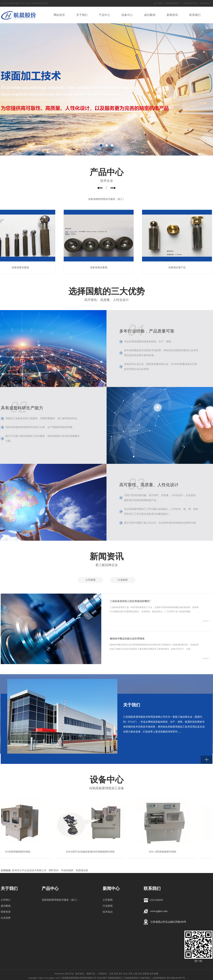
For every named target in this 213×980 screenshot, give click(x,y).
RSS (22, 3)
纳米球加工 (205, 3)
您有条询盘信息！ (41, 3)
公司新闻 (91, 580)
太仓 (125, 974)
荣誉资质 (6, 912)
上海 (135, 974)
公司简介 (6, 900)
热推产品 (91, 974)
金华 (151, 974)
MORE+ (206, 621)
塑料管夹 (54, 870)
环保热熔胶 (67, 870)
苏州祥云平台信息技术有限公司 (29, 870)
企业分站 (5, 3)
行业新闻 (123, 580)
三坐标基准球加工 (190, 3)
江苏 (111, 974)
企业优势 (6, 918)
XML (28, 3)
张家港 (146, 974)
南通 (156, 974)
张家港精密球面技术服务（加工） (107, 199)
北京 (140, 974)
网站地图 (15, 3)
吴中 (121, 974)
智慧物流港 (82, 870)
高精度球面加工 (172, 3)
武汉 (116, 974)
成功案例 (6, 906)
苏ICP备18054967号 (176, 978)
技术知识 (108, 912)
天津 (130, 974)
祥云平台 (70, 974)
